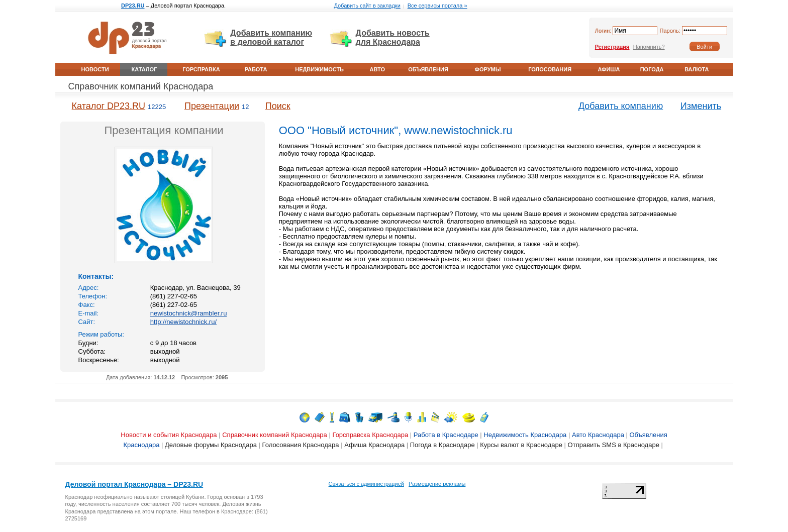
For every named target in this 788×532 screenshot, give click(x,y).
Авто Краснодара (598, 435)
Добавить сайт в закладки (367, 6)
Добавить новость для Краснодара (393, 37)
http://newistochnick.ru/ (183, 322)
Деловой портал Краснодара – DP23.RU (134, 484)
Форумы (488, 69)
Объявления (428, 69)
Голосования (550, 69)
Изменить (701, 106)
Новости (95, 69)
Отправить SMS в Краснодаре (614, 445)
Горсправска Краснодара (370, 435)
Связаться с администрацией (366, 484)
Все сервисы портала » (437, 6)
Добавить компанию (621, 106)
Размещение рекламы (437, 484)
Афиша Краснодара (374, 445)
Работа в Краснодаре (446, 435)
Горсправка (201, 69)
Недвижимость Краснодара (525, 435)
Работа (256, 69)
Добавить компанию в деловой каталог (271, 37)
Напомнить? (649, 47)
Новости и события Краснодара (169, 435)
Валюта (697, 69)
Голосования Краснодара (301, 445)
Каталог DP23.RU (109, 106)
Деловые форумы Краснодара (211, 445)
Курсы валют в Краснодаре (521, 445)
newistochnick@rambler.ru (189, 313)
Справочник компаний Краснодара (141, 86)
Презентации (212, 106)
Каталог (144, 69)
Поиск (278, 106)
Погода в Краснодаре (442, 445)
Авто (377, 69)
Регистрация (612, 47)
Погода (652, 69)
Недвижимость (319, 69)
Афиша (609, 69)
